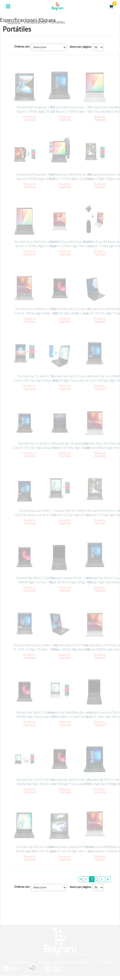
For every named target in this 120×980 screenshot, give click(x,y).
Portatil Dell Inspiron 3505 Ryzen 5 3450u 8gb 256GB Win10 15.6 (36, 111)
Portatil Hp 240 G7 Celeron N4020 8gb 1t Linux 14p (36, 580)
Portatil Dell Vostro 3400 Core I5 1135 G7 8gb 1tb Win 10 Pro (36, 647)
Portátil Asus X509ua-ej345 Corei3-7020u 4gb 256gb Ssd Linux (36, 313)
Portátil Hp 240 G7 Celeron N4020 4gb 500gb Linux (71, 311)
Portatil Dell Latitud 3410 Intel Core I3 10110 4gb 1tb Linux (71, 849)
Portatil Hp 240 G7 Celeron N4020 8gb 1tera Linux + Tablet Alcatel (71, 380)
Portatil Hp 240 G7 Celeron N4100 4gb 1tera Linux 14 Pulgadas (71, 784)
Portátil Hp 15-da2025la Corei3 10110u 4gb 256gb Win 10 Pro (36, 448)
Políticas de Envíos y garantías (65, 962)
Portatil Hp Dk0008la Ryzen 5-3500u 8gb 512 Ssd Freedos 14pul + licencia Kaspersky (71, 717)
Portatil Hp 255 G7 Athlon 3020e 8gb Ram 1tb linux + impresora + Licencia (36, 784)
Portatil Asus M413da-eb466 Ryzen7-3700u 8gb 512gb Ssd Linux (71, 179)
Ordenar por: (22, 47)
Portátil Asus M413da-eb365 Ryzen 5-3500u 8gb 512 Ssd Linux (36, 246)
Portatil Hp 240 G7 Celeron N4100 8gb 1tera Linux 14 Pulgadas (36, 717)
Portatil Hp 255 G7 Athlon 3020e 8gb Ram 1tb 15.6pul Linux (36, 851)
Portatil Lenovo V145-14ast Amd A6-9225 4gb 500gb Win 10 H (71, 582)
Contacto (106, 962)
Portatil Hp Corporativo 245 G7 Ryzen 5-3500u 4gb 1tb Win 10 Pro (71, 111)
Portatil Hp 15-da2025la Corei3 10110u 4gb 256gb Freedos (71, 448)
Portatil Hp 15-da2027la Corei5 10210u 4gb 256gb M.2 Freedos (36, 380)
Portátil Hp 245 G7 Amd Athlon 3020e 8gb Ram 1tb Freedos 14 (71, 649)
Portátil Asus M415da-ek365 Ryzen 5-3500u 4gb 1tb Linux (71, 244)
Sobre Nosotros (20, 962)
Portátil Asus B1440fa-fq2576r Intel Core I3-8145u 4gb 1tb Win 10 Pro (36, 515)
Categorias (8, 9)
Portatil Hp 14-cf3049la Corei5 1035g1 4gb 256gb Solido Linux (71, 515)
